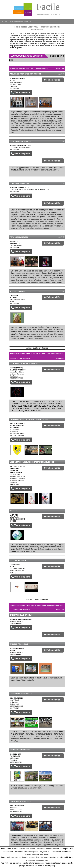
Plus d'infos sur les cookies (11, 863)
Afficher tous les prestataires (37, 348)
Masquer (60, 68)
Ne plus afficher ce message (33, 863)
